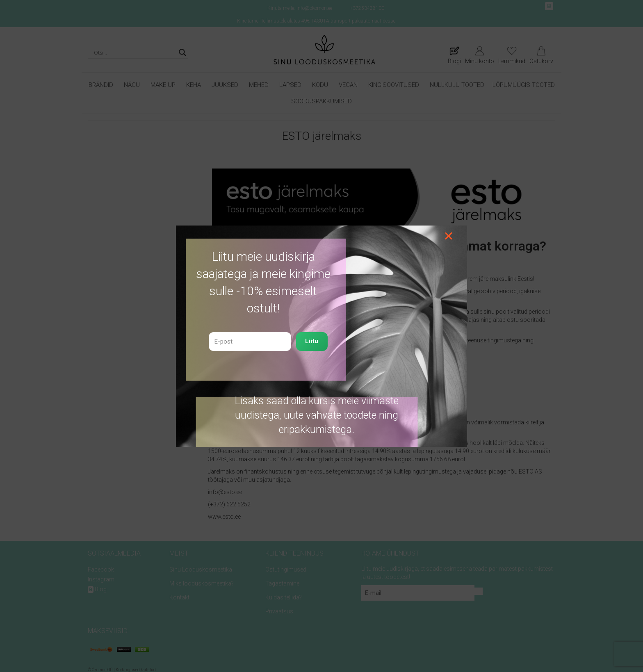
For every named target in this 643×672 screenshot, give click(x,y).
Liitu (312, 341)
